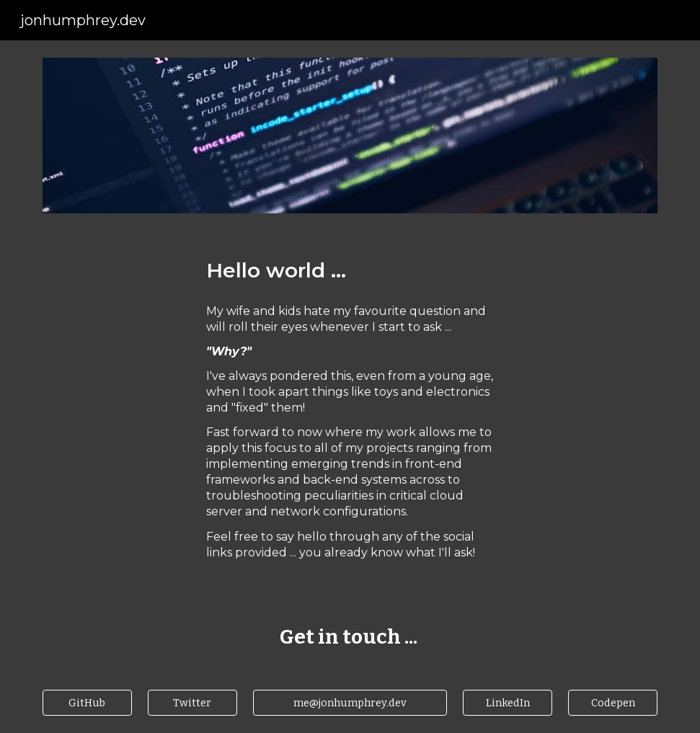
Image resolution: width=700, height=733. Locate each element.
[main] (350, 271)
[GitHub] (87, 702)
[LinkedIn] (508, 702)
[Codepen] (613, 702)
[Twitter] (192, 702)
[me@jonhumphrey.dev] (350, 702)
